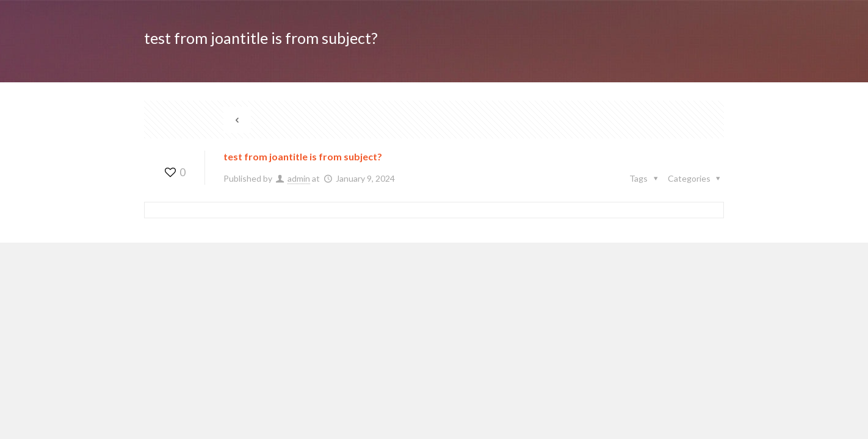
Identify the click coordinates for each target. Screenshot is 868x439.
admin (299, 178)
